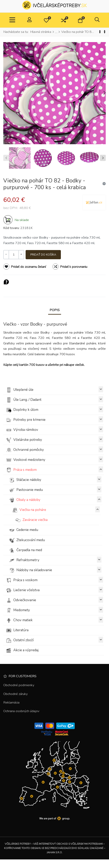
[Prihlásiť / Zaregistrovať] (29, 20)
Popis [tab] (55, 310)
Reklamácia (11, 703)
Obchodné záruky (15, 694)
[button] (46, 20)
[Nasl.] (104, 32)
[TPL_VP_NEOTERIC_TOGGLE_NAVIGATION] (12, 20)
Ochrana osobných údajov (21, 711)
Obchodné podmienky (19, 685)
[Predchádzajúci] (100, 32)
